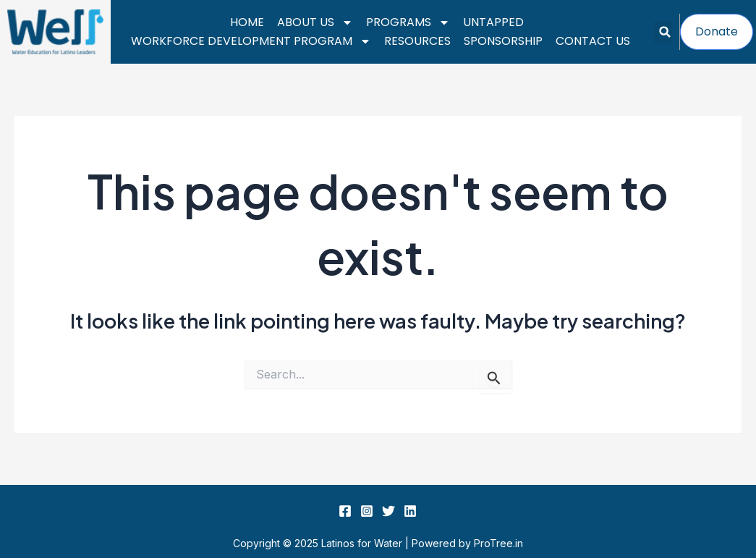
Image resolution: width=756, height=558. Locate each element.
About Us (315, 22)
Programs (408, 22)
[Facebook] (345, 511)
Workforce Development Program (251, 41)
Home (247, 22)
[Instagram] (367, 511)
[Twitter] (388, 511)
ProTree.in (498, 543)
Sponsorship (503, 41)
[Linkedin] (410, 511)
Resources (417, 41)
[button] (665, 32)
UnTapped (493, 22)
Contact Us (593, 41)
